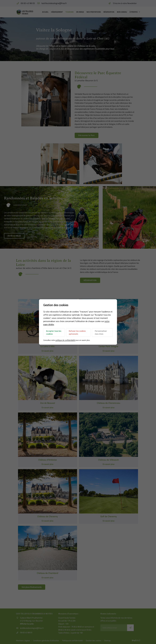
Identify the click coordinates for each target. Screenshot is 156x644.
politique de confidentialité (65, 340)
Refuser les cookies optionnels (77, 332)
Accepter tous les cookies (54, 332)
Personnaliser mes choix (101, 332)
